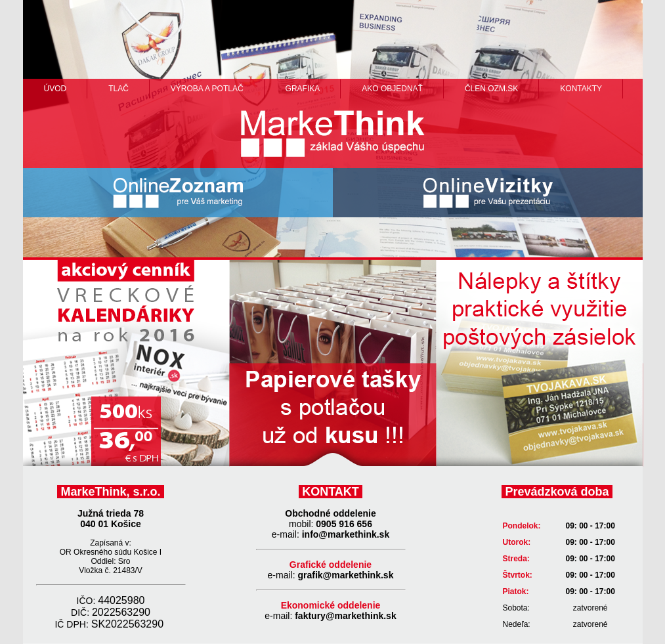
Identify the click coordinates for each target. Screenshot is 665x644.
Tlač (118, 89)
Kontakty (581, 89)
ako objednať (392, 89)
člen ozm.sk (491, 89)
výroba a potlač (207, 89)
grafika (303, 89)
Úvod (55, 89)
